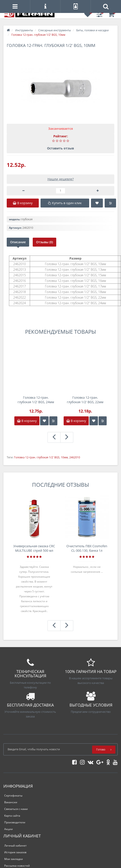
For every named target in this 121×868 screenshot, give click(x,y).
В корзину (27, 421)
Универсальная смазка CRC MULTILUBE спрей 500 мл (34, 548)
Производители (15, 822)
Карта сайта (12, 816)
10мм (64, 457)
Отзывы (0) (44, 242)
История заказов (15, 852)
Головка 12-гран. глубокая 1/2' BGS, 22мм (85, 400)
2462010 (75, 457)
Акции (9, 829)
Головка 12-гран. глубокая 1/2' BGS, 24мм (36, 400)
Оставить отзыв (60, 148)
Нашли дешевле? (61, 179)
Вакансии (11, 802)
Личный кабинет (15, 846)
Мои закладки (14, 859)
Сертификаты (13, 796)
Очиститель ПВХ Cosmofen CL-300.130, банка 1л (87, 548)
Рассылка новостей (17, 866)
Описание (18, 242)
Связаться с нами (16, 809)
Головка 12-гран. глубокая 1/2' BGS (37, 457)
